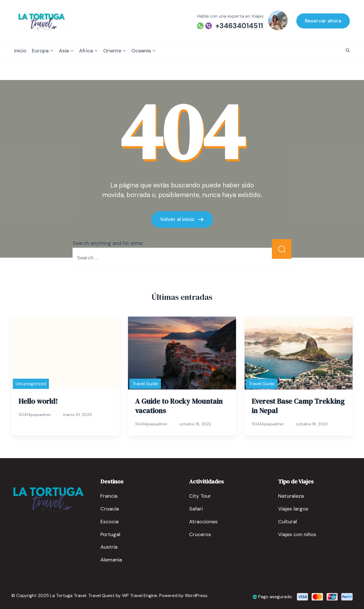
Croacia (110, 508)
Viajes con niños (297, 534)
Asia (64, 51)
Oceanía (141, 51)
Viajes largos (293, 508)
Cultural (288, 521)
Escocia (109, 521)
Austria (109, 547)
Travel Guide (145, 384)
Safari (196, 508)
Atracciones (203, 521)
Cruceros (200, 534)
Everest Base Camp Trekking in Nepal (298, 406)
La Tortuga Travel (68, 595)
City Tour (200, 496)
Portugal (110, 534)
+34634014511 (239, 26)
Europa (40, 51)
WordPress (196, 595)
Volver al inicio (178, 219)
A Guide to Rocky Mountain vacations (179, 406)
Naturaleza (291, 496)
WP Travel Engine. (140, 595)
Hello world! (38, 401)
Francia (109, 496)
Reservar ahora (323, 21)
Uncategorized (31, 384)
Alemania (111, 560)
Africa (86, 51)
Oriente (112, 51)
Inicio (20, 51)
